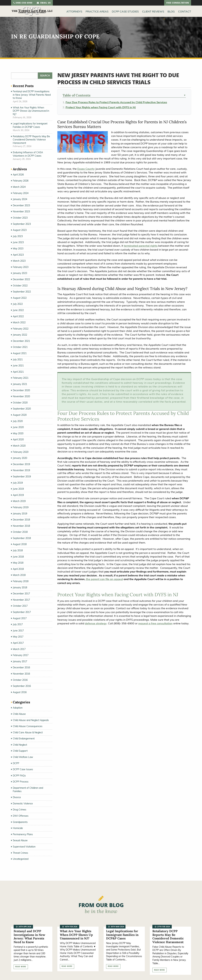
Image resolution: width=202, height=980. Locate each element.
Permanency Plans (23, 834)
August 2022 (20, 298)
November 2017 (21, 600)
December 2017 (21, 594)
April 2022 (18, 316)
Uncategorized (21, 859)
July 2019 (18, 483)
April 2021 (18, 372)
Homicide (18, 828)
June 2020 (18, 427)
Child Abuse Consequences (28, 726)
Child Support (20, 751)
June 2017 (18, 631)
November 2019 (21, 470)
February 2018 (21, 581)
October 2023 (20, 218)
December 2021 (21, 341)
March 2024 (19, 187)
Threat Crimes (20, 853)
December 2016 (21, 667)
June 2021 (18, 366)
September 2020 (22, 409)
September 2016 (22, 686)
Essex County (86, 169)
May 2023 (18, 249)
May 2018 (18, 563)
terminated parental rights (141, 246)
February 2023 (21, 267)
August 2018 (20, 544)
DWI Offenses (21, 816)
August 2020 (20, 415)
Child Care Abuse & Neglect (28, 732)
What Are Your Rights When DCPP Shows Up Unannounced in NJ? (31, 111)
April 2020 (18, 439)
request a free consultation (155, 623)
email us (44, 3)
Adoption (18, 708)
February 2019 (21, 507)
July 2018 (18, 550)
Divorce (17, 797)
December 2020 (21, 390)
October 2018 (20, 532)
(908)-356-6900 (23, 3)
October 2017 (20, 606)
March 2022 (19, 322)
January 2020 (20, 458)
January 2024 (20, 199)
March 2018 (19, 575)
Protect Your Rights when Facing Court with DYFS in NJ (101, 107)
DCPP (16, 763)
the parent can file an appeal (104, 579)
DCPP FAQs (19, 776)
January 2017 (20, 661)
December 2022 (21, 279)
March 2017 (19, 649)
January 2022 (20, 335)
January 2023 (20, 273)
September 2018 (22, 538)
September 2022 (22, 292)
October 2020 (20, 403)
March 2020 (19, 446)
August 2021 (20, 353)
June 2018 (18, 557)
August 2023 (20, 230)
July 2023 (18, 236)
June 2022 (18, 310)
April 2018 (18, 569)
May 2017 (18, 637)
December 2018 (21, 520)
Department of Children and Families (28, 790)
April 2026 (18, 175)
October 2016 (20, 680)
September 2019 (22, 477)
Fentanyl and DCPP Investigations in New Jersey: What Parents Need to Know (32, 95)
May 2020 (18, 433)
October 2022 (20, 286)
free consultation (178, 3)
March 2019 (19, 501)
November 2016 (21, 674)
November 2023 (21, 211)
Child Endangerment (24, 739)
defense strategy (96, 623)
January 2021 (20, 384)
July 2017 (18, 624)
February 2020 (21, 452)
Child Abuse (19, 714)
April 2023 (18, 255)
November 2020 (21, 396)
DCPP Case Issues (23, 769)
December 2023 (21, 205)
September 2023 (22, 224)
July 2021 (18, 360)
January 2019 (20, 514)
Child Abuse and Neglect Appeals (31, 720)
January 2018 (20, 587)
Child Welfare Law (23, 757)
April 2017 (18, 643)
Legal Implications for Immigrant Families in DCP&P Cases (30, 125)
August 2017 (20, 618)
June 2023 (18, 242)
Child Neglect (20, 745)
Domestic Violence (23, 804)
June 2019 (18, 489)
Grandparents (20, 822)
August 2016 (20, 692)
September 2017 (22, 612)
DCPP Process (21, 782)
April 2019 (18, 495)
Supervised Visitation (24, 847)
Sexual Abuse (20, 840)
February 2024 (21, 193)
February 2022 (21, 329)
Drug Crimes (20, 810)
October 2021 (20, 347)
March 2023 (19, 261)
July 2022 (18, 304)
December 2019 (21, 464)
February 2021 (21, 378)
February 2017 (21, 655)
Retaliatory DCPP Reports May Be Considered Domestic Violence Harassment (31, 140)
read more (21, 967)
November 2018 (21, 526)
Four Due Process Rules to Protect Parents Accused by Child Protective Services (116, 102)
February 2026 (21, 181)
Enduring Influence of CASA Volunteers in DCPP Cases (28, 154)
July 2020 (18, 421)
